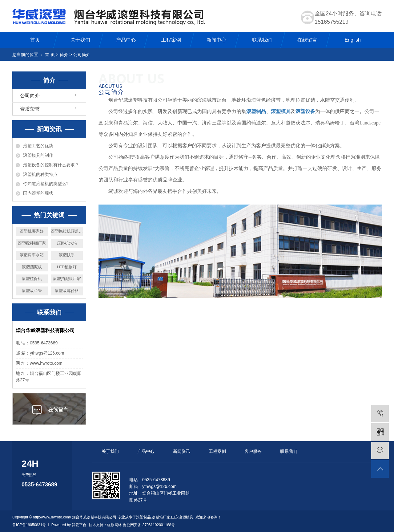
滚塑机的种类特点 (40, 174)
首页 (35, 40)
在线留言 (307, 40)
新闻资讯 (182, 451)
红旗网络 (115, 525)
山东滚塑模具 (182, 517)
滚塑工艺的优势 (38, 146)
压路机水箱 (67, 243)
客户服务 (253, 451)
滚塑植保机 (32, 279)
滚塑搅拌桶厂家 (32, 243)
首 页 (50, 55)
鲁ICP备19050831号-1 (31, 525)
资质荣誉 (30, 109)
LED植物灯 (67, 267)
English (352, 40)
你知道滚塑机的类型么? (46, 184)
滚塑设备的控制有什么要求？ (51, 165)
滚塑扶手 (67, 255)
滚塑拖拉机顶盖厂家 (67, 231)
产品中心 (126, 40)
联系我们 (262, 40)
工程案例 (171, 40)
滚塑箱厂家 (161, 517)
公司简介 (30, 96)
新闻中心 (216, 40)
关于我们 (80, 40)
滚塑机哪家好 (32, 231)
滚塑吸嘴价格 (67, 291)
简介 (64, 55)
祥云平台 (79, 525)
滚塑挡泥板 (32, 267)
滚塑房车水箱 (32, 255)
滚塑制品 (143, 517)
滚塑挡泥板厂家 (67, 279)
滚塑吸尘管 (32, 291)
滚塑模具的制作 (38, 155)
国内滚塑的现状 (38, 193)
